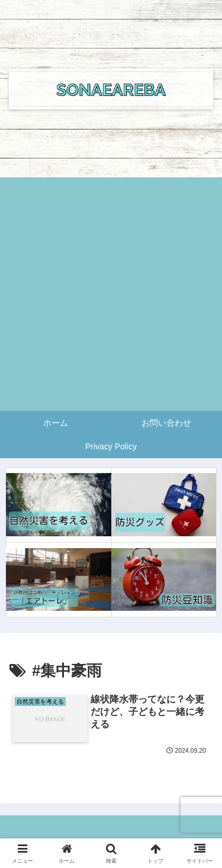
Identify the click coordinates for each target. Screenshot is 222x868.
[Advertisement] (111, 294)
